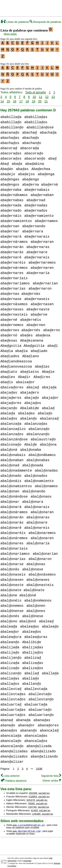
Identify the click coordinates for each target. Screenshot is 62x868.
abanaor (26, 723)
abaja (33, 385)
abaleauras (36, 634)
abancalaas (36, 733)
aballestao (40, 692)
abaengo (31, 177)
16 (15, 99)
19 (34, 99)
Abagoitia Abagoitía (22, 343)
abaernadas (36, 203)
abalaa (8, 411)
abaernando (34, 224)
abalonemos (12, 603)
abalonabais (13, 452)
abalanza (49, 416)
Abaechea (41, 166)
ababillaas (36, 114)
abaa (17, 161)
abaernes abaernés (20, 328)
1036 (39, 766)
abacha (30, 130)
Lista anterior (10, 773)
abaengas (10, 177)
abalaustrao (43, 437)
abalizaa (10, 660)
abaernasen (42, 302)
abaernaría (38, 270)
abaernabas (12, 198)
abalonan (10, 489)
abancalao (11, 738)
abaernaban (42, 192)
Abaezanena (32, 338)
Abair (24, 374)
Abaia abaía (14, 348)
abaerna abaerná (40, 182)
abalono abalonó (18, 619)
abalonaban (12, 458)
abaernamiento (39, 213)
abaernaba (11, 187)
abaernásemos (14, 302)
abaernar (10, 229)
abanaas (42, 718)
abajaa (49, 385)
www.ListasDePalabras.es (29, 822)
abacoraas (11, 151)
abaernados (36, 208)
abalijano (11, 655)
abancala (49, 728)
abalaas (26, 411)
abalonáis (11, 478)
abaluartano (41, 712)
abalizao (10, 666)
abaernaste (38, 307)
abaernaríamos (15, 281)
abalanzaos (12, 432)
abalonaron (40, 556)
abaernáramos (14, 239)
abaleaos (32, 629)
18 (27, 99)
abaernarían (45, 281)
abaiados (10, 354)
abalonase (33, 567)
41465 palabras (41, 808)
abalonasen (12, 577)
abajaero (30, 390)
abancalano (12, 744)
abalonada (33, 463)
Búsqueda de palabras (45, 22)
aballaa (50, 671)
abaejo (8, 172)
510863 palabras (39, 794)
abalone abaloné (18, 593)
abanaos (9, 728)
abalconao (11, 442)
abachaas (10, 135)
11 (41, 94)
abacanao (10, 130)
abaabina (35, 161)
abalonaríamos (15, 551)
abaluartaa (36, 702)
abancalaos (36, 738)
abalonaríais (14, 546)
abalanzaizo (13, 426)
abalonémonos (38, 598)
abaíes (8, 374)
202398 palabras (39, 790)
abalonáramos (14, 510)
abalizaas (33, 660)
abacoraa (30, 146)
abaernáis (11, 213)
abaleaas (30, 624)
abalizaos (33, 666)
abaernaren (42, 265)
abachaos (10, 140)
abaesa (43, 333)
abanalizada (39, 744)
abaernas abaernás (20, 291)
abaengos (10, 182)
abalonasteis (40, 582)
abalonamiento (39, 478)
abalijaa (10, 645)
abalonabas (38, 458)
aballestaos (13, 697)
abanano (28, 728)
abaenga (46, 172)
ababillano (12, 125)
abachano (32, 140)
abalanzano (38, 432)
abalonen (36, 603)
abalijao (10, 650)
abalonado (11, 473)
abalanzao (39, 426)
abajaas (9, 390)
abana (7, 718)
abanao (8, 723)
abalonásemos (42, 572)
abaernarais (37, 234)
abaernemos (12, 322)
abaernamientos (16, 218)
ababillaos (36, 120)
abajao (32, 395)
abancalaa (11, 733)
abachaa (48, 130)
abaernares (12, 270)
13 (53, 94)
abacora (9, 146)
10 (34, 94)
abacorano (35, 156)
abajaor (50, 395)
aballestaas (13, 692)
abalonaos (41, 494)
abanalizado (43, 749)
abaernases (12, 307)
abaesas (9, 338)
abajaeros (11, 395)
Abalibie (32, 640)
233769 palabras (39, 804)
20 (40, 99)
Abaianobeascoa (16, 359)
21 (46, 99)
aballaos (10, 681)
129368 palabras (43, 811)
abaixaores (12, 385)
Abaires (42, 374)
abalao (45, 411)
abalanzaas (36, 421)
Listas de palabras (15, 22)
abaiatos (30, 369)
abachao (31, 135)
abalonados (36, 473)
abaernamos (46, 218)
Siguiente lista (51, 773)
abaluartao (40, 707)
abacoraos (11, 156)
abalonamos (46, 484)
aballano (32, 681)
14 (2, 99)
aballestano (41, 697)
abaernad (36, 198)
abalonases (38, 577)
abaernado (11, 208)
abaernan (10, 224)
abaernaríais (14, 276)
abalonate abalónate (22, 588)
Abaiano (31, 354)
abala (48, 406)
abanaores (48, 723)
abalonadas (46, 468)
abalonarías (13, 556)
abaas (22, 166)
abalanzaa (11, 421)
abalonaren (42, 536)
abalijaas (33, 645)
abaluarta (11, 702)
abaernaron (40, 286)
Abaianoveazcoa (16, 364)
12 (47, 94)
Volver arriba (52, 778)
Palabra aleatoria (14, 778)
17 (21, 99)
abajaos (33, 400)
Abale (31, 442)
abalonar (10, 499)
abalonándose (14, 494)
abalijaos (33, 650)
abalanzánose (14, 437)
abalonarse (12, 562)
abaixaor (25, 380)
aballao (31, 676)
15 (8, 99)
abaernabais (37, 187)
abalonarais (37, 504)
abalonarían (45, 551)
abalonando (34, 489)
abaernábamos (14, 192)
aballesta (11, 686)
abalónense (12, 608)
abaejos (26, 172)
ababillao (11, 120)
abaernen (36, 322)
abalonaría (38, 541)
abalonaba (31, 447)
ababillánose (40, 125)
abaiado (39, 348)
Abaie (48, 369)
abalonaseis (13, 572)
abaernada (11, 203)
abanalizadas (14, 749)
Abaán (7, 166)
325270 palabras (37, 797)
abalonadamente (16, 468)
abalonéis (11, 598)
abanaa (23, 718)
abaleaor (10, 629)
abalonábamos (42, 452)
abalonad (10, 463)
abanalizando (44, 754)
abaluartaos (13, 712)
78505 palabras (38, 801)
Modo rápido (10, 34)
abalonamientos (16, 484)
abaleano (10, 640)
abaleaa (9, 624)
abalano (28, 416)
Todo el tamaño (36, 90)
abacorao (34, 151)
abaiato (9, 369)
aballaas (10, 676)
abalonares (12, 541)
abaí (53, 343)
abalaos (9, 416)
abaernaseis (37, 296)
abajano (9, 406)
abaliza (33, 655)
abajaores (11, 400)
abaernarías (13, 286)
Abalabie (30, 406)
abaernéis (31, 317)
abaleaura (11, 634)
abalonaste (12, 582)
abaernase (11, 296)
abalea (46, 619)
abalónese (33, 614)
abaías (42, 364)
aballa (32, 671)
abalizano (11, 671)
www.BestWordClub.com (26, 828)
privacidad (27, 858)
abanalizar (12, 759)
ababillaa (11, 114)
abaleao (50, 624)
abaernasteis (14, 312)
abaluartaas (13, 707)
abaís (7, 380)
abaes (26, 333)
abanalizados (14, 754)
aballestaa (36, 686)
